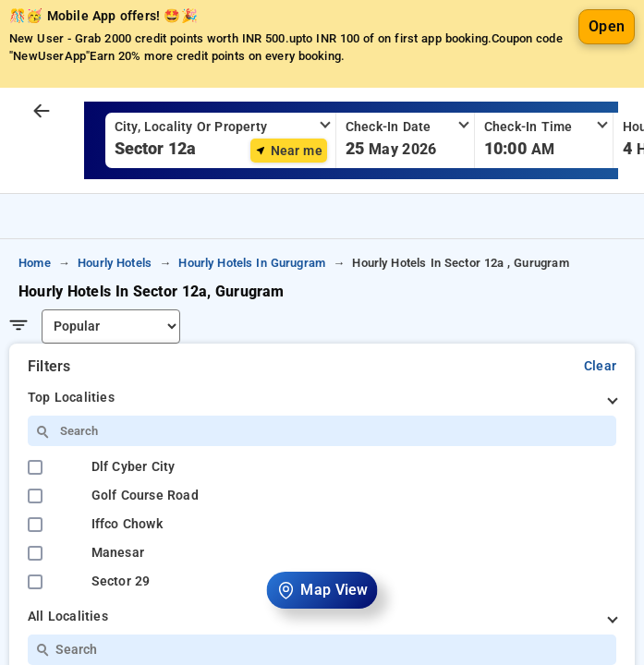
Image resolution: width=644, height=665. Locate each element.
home (35, 319)
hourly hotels (115, 319)
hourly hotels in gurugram (252, 319)
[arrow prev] (42, 168)
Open (607, 83)
